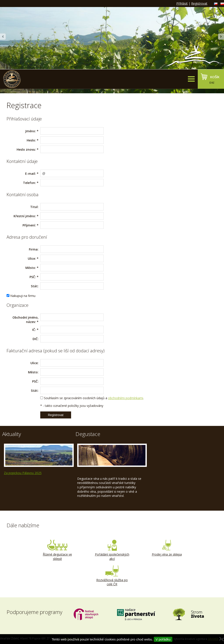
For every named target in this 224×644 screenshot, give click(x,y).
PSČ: (33, 277)
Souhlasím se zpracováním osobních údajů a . (94, 398)
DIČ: (36, 339)
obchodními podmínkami (126, 398)
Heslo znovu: (26, 149)
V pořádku (163, 639)
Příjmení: (29, 225)
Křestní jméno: (25, 216)
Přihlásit (182, 3)
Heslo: (31, 140)
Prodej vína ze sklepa (167, 548)
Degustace (88, 434)
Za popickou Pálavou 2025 (23, 473)
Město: (31, 268)
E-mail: (31, 174)
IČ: (34, 330)
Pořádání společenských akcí (112, 550)
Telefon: (29, 183)
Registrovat (199, 3)
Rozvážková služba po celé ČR (112, 576)
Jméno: (31, 131)
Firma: (34, 249)
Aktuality (12, 434)
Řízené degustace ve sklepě (57, 550)
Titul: (34, 207)
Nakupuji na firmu (23, 296)
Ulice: (32, 258)
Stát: (35, 286)
